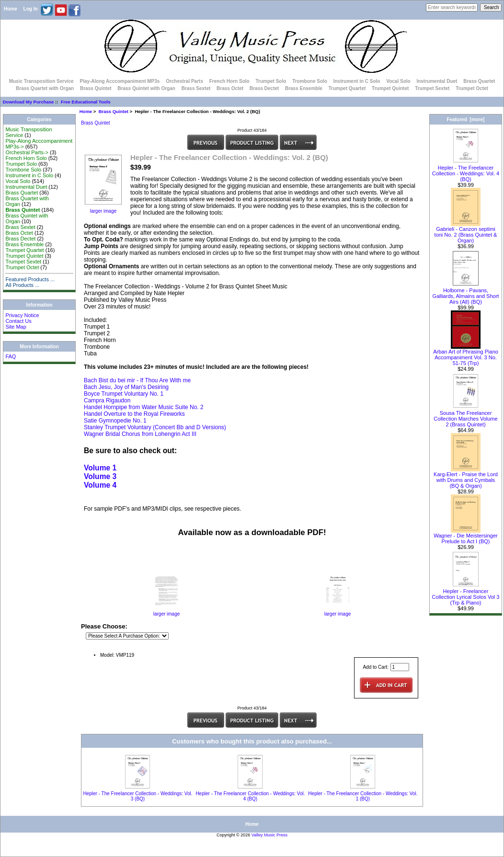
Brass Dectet (264, 88)
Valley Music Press (269, 835)
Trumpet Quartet (347, 88)
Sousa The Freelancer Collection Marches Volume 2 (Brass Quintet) (465, 416)
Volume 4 (100, 485)
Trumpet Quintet (390, 88)
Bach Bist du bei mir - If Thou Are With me (137, 380)
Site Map (16, 327)
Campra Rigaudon (107, 400)
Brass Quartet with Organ (45, 88)
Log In (31, 9)
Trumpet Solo (271, 81)
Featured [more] (466, 120)
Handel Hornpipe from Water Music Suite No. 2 (144, 407)
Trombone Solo (310, 81)
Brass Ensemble (304, 88)
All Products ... (22, 285)
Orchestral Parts (184, 81)
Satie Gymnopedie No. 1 (115, 421)
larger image (167, 612)
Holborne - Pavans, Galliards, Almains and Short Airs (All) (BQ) (466, 294)
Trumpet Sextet (432, 88)
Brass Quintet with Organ (146, 88)
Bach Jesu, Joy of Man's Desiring (126, 387)
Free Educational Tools (86, 102)
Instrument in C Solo (357, 81)
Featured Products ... (30, 279)
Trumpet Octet (472, 88)
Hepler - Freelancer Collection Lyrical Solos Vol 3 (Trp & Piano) (466, 594)
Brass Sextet (196, 88)
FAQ (11, 356)
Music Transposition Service (41, 81)
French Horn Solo (229, 81)
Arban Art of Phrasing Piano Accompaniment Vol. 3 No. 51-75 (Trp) (466, 355)
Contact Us (18, 321)
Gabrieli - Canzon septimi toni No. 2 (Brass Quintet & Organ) (466, 232)
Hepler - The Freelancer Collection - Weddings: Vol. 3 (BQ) (137, 796)
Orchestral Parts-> (27, 152)
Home (11, 9)
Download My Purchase (29, 102)
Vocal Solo (398, 81)
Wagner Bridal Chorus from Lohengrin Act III (140, 434)
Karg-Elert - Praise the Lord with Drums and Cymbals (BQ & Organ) (466, 478)
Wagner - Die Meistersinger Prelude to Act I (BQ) (465, 536)
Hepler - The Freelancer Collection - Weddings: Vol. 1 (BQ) (363, 796)
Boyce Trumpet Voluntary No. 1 (124, 394)
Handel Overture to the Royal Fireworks (134, 414)
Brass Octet (230, 88)
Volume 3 (100, 476)
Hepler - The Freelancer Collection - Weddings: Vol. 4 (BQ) (250, 796)
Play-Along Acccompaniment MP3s (120, 81)
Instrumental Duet (437, 81)
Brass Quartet (479, 81)
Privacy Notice (22, 315)
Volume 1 (100, 468)
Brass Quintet (114, 111)
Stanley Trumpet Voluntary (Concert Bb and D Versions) (155, 427)
